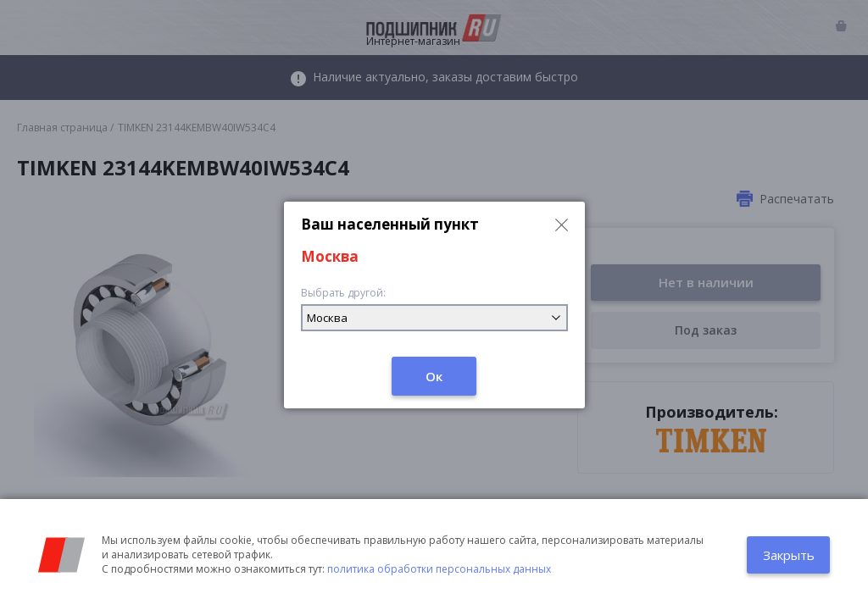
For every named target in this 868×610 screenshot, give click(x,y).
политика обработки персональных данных (439, 569)
